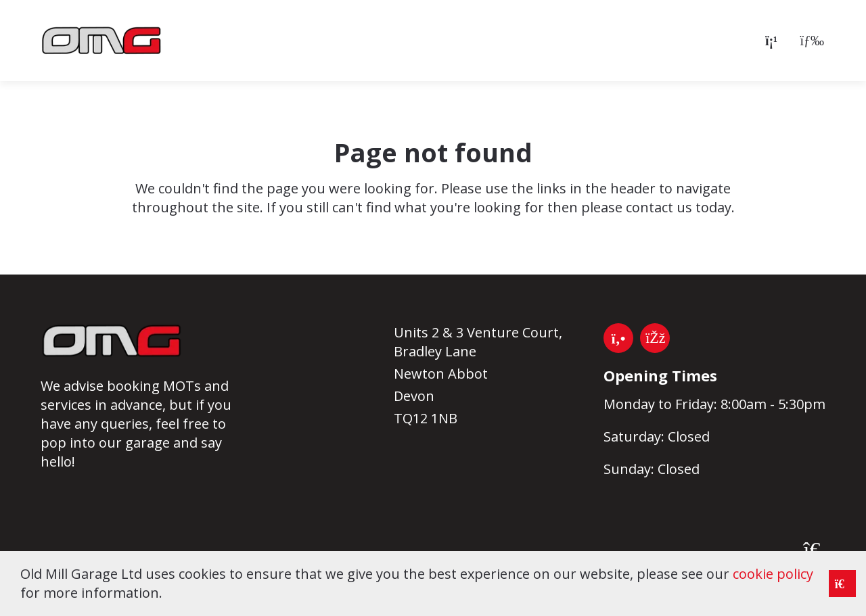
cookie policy (773, 574)
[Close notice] (842, 584)
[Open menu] (808, 41)
